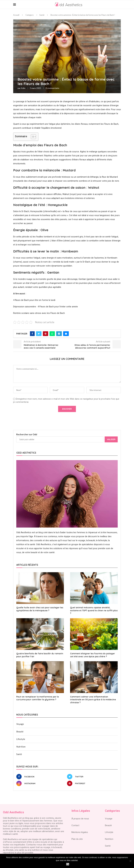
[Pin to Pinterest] (46, 334)
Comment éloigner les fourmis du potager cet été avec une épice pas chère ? (92, 655)
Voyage (20, 724)
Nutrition (21, 747)
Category (30, 15)
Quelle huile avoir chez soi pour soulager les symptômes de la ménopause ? (40, 609)
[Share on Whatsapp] (52, 334)
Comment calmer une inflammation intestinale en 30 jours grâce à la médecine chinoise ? (93, 700)
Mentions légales (80, 832)
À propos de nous (80, 819)
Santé (42, 15)
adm (23, 88)
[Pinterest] (92, 783)
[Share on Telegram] (59, 334)
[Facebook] (41, 777)
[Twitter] (92, 777)
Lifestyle (21, 739)
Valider (111, 439)
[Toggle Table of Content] (32, 137)
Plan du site (77, 839)
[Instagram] (41, 783)
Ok (68, 864)
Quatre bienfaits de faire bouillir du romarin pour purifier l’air (40, 655)
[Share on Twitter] (39, 334)
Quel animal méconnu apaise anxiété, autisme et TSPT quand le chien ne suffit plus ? (94, 610)
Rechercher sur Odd (27, 434)
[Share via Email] (66, 334)
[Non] (130, 861)
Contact (75, 825)
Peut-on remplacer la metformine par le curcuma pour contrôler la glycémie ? (38, 698)
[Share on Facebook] (32, 334)
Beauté (20, 731)
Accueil (16, 15)
